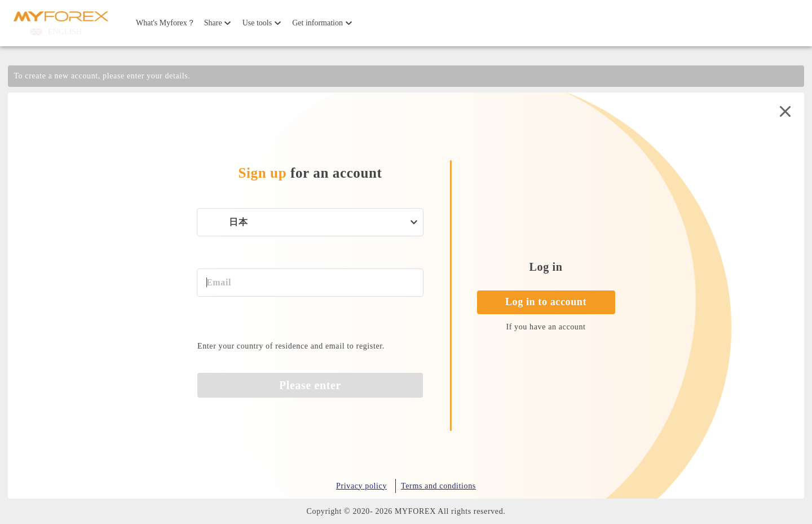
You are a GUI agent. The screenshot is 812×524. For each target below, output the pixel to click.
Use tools (257, 23)
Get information (317, 23)
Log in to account (546, 302)
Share (213, 23)
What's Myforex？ (166, 23)
